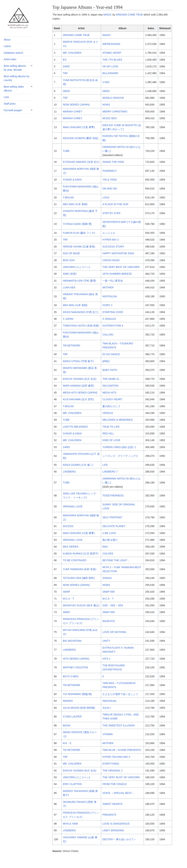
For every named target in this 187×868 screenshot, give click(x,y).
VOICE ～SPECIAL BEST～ (118, 793)
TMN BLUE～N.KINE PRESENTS (122, 750)
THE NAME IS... (112, 379)
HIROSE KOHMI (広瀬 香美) (79, 247)
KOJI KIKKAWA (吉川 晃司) (78, 399)
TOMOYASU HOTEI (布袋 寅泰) (81, 326)
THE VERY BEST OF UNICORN (121, 267)
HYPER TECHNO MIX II (116, 757)
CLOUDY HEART (112, 399)
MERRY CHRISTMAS (115, 112)
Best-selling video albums (14, 89)
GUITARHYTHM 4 (113, 326)
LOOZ (106, 197)
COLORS (108, 554)
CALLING (108, 335)
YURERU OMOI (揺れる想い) (119, 447)
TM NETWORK (72, 345)
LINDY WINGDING (113, 830)
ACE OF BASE (71, 253)
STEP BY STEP (111, 213)
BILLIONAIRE (110, 73)
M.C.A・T (68, 599)
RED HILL (108, 433)
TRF (65, 73)
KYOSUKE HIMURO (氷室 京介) (81, 162)
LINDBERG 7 (110, 472)
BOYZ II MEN (71, 676)
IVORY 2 (107, 305)
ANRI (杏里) (70, 274)
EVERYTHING (111, 764)
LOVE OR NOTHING (114, 632)
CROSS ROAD (111, 260)
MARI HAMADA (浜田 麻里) (79, 386)
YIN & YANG (110, 180)
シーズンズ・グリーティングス (120, 456)
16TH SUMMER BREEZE (117, 274)
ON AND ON (110, 189)
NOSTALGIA (110, 296)
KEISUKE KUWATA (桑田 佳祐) (81, 138)
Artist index (10, 59)
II (103, 676)
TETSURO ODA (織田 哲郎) (79, 578)
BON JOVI (69, 260)
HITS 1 (106, 659)
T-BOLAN (68, 197)
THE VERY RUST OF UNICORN (121, 777)
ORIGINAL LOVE (73, 506)
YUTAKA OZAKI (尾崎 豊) (77, 224)
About (7, 40)
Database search (13, 53)
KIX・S (67, 743)
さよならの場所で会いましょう (120, 694)
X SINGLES (109, 319)
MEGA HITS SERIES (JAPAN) (80, 393)
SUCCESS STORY (113, 247)
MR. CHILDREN (72, 53)
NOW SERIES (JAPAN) (76, 105)
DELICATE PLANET (114, 526)
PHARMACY (110, 171)
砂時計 (106, 361)
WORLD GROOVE (113, 98)
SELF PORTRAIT (112, 517)
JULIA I (106, 708)
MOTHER (108, 287)
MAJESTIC (109, 621)
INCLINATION (110, 386)
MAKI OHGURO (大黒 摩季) (79, 127)
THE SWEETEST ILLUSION (118, 725)
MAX (105, 547)
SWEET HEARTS (112, 804)
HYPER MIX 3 (110, 240)
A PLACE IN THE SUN (115, 204)
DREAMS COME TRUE (129, 15)
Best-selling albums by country (16, 78)
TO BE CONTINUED (75, 560)
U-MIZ (106, 82)
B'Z (65, 60)
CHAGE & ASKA (72, 180)
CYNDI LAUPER (72, 717)
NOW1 (106, 105)
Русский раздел (13, 110)
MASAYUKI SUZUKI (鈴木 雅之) (81, 605)
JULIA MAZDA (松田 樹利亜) (79, 708)
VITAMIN (107, 734)
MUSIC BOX (110, 118)
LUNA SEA (69, 287)
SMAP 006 (108, 592)
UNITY (106, 641)
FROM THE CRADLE (115, 784)
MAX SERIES (71, 547)
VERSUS (108, 413)
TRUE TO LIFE (111, 427)
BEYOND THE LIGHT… (116, 560)
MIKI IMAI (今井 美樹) (75, 204)
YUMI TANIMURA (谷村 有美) (80, 569)
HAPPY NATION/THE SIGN (118, 253)
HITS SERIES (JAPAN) (76, 659)
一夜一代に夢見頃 (113, 281)
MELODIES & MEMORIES (118, 420)
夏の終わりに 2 (111, 406)
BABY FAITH (110, 370)
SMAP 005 (108, 612)
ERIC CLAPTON (72, 784)
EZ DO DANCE (111, 354)
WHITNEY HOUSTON (75, 667)
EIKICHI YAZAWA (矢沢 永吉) (80, 379)
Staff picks (10, 104)
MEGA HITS (109, 393)
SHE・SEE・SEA (113, 605)
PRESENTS (109, 815)
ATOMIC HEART (112, 53)
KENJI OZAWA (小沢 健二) (78, 465)
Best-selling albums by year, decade (15, 68)
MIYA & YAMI (70, 824)
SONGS (107, 578)
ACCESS (68, 526)
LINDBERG (69, 472)
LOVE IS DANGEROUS (116, 824)
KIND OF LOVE (111, 440)
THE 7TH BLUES (112, 60)
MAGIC (108, 15)
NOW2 (106, 585)
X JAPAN (68, 319)
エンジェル (109, 233)
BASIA (67, 725)
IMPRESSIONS (111, 44)
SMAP (67, 592)
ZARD (66, 66)
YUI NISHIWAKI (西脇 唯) (77, 694)
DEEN (66, 91)
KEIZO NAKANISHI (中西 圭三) (81, 312)
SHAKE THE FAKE (113, 162)
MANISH (68, 701)
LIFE (105, 465)
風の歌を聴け (110, 540)
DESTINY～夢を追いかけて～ (119, 839)
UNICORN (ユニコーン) (76, 267)
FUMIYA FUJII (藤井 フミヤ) (79, 233)
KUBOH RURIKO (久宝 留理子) (81, 554)
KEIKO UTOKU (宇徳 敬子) (78, 361)
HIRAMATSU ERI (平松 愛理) (80, 281)
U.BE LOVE (109, 533)
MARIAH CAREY (73, 112)
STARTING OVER (113, 312)
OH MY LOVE (110, 66)
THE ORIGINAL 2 (112, 771)
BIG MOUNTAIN (72, 641)
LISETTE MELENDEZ (75, 427)
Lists (6, 97)
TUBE (66, 151)
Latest (7, 46)
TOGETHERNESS (113, 496)
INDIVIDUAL (110, 701)
